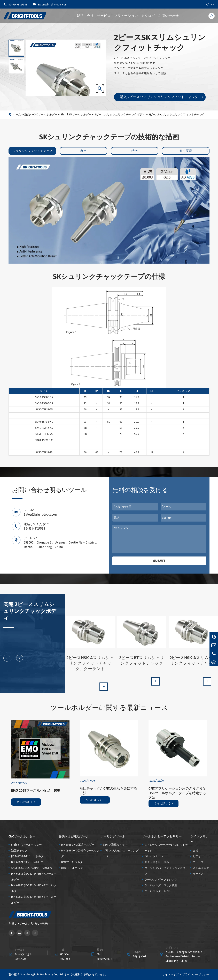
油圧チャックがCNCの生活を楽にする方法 (108, 791)
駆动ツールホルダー (73, 868)
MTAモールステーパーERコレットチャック (166, 848)
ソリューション (126, 16)
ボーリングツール (113, 836)
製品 (80, 16)
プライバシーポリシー (196, 974)
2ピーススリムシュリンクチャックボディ (120, 114)
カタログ (148, 16)
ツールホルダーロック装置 (161, 885)
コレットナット (154, 856)
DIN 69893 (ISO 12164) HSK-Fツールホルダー (34, 888)
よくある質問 (201, 868)
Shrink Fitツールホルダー (76, 114)
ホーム (17, 114)
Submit (159, 561)
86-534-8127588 (15, 4)
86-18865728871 (104, 956)
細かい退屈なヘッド (115, 845)
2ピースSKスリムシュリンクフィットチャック (177, 114)
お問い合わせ (168, 16)
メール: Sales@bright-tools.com (41, 512)
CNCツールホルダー (45, 114)
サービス (104, 16)
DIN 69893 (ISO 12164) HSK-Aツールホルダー (34, 877)
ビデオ (197, 856)
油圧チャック (19, 851)
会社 (90, 16)
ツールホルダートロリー (159, 891)
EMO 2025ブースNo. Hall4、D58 (36, 790)
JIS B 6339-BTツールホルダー (29, 856)
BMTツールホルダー (73, 862)
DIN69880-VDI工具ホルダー (78, 845)
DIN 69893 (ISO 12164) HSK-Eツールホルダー (34, 900)
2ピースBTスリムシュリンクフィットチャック (142, 663)
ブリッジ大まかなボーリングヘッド (122, 853)
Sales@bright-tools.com (50, 4)
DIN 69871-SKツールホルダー (29, 862)
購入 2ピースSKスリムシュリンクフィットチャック (162, 97)
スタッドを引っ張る (157, 862)
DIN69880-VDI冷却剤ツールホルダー (81, 853)
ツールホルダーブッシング (161, 879)
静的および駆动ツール (74, 836)
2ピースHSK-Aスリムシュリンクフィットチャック (193, 663)
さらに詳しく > (26, 802)
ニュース (198, 862)
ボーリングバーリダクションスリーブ (166, 871)
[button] (7, 661)
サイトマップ (170, 974)
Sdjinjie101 (139, 956)
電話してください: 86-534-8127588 (36, 526)
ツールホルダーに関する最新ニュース (109, 708)
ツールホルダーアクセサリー (162, 836)
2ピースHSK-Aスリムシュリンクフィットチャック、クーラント (90, 666)
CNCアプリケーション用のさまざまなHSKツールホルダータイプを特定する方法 (177, 793)
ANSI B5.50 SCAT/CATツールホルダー (33, 868)
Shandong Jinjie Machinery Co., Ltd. (42, 974)
